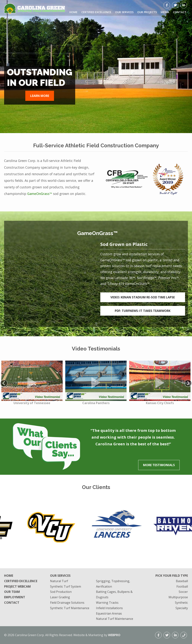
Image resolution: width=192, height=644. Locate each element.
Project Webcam (17, 586)
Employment (15, 597)
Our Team (12, 592)
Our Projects (147, 12)
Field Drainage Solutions (67, 603)
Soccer (183, 592)
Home (73, 12)
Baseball (182, 581)
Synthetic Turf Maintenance (70, 608)
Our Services (124, 12)
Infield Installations (109, 608)
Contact (12, 603)
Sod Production (61, 592)
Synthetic (181, 603)
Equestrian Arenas (109, 613)
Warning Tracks (107, 603)
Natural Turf (59, 581)
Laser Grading (60, 597)
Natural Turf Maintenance (115, 619)
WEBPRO (114, 635)
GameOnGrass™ (40, 194)
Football (182, 586)
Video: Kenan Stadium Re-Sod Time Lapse (143, 297)
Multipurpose (178, 597)
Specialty (182, 608)
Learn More (40, 96)
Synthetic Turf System (66, 586)
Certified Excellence (96, 12)
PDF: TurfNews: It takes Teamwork (143, 311)
